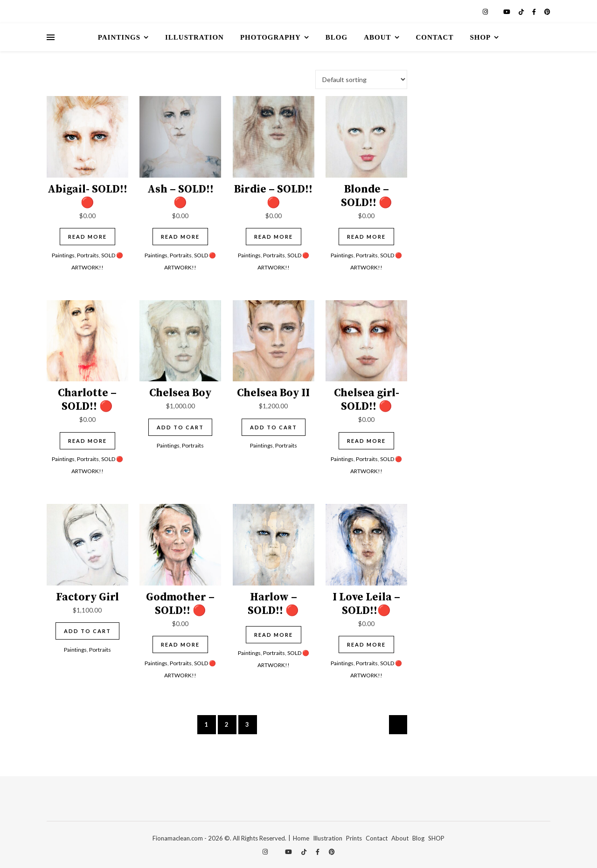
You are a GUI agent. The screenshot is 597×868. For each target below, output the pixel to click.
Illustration (194, 37)
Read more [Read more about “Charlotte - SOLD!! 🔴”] (87, 441)
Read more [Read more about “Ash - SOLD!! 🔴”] (180, 237)
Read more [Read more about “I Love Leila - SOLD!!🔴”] (366, 644)
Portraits (88, 255)
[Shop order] (361, 79)
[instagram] (486, 12)
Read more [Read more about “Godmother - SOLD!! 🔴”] (180, 644)
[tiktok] (522, 12)
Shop (480, 37)
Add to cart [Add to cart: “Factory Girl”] (87, 631)
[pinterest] (547, 12)
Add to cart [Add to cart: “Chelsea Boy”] (180, 427)
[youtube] (507, 12)
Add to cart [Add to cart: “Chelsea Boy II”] (274, 427)
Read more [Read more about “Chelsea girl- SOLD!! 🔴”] (366, 441)
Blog (337, 37)
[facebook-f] (535, 12)
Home (301, 838)
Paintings (119, 37)
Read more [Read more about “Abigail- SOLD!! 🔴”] (87, 237)
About (377, 37)
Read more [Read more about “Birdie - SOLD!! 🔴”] (274, 237)
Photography (271, 37)
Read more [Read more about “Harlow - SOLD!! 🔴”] (274, 635)
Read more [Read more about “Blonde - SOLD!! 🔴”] (366, 237)
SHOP (436, 838)
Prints (354, 838)
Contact (435, 37)
